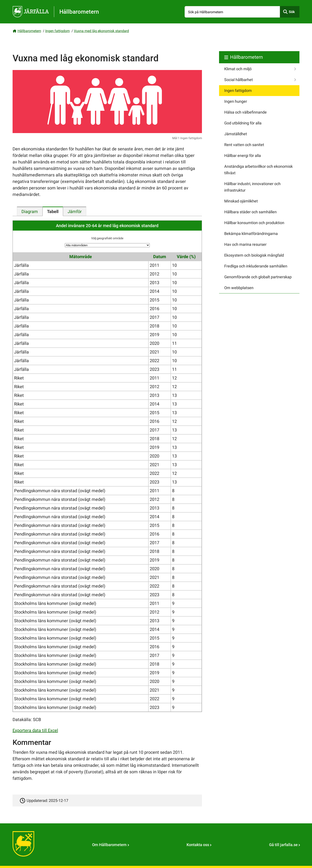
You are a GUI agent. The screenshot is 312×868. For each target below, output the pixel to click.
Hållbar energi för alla (243, 156)
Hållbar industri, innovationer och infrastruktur (252, 187)
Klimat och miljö (238, 69)
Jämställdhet (236, 134)
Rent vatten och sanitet (244, 145)
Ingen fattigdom (58, 31)
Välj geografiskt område (107, 238)
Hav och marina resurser (245, 244)
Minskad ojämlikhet (241, 201)
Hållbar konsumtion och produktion (254, 223)
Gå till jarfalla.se (283, 845)
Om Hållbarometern (109, 845)
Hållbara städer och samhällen (250, 212)
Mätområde (81, 257)
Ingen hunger (236, 101)
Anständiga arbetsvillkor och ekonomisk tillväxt (258, 170)
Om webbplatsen (239, 288)
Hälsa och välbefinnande (245, 112)
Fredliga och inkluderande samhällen (256, 266)
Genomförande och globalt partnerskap (258, 277)
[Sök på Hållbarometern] (232, 12)
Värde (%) (186, 257)
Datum (160, 257)
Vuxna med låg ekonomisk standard (101, 31)
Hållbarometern (29, 31)
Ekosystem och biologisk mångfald (254, 255)
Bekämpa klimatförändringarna (251, 234)
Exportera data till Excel (35, 730)
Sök (292, 12)
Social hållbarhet (239, 80)
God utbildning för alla (243, 123)
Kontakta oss (198, 845)
